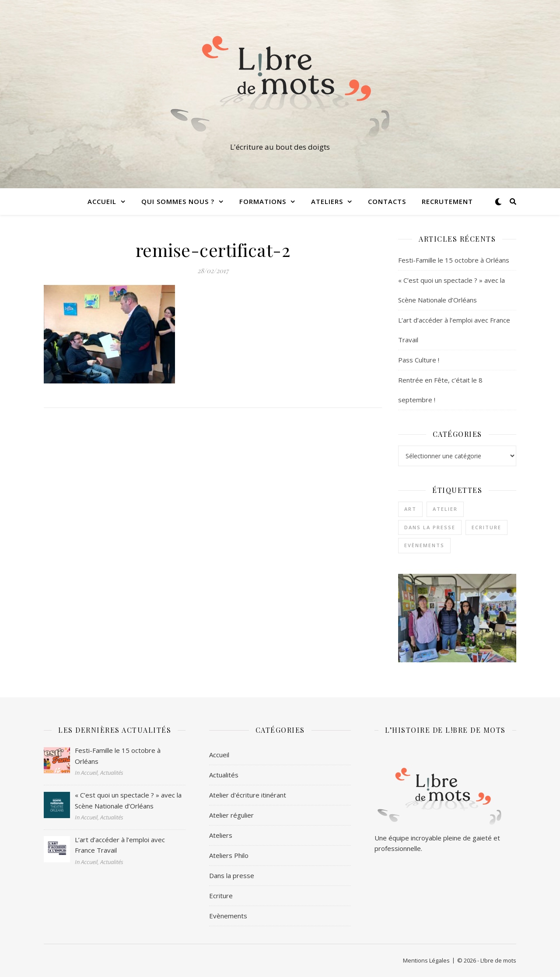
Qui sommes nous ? (178, 201)
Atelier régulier (231, 815)
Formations (263, 201)
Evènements (228, 916)
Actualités (224, 775)
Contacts (387, 201)
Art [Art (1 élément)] (410, 509)
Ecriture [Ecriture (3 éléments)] (486, 527)
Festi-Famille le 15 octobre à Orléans (454, 260)
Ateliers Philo (229, 855)
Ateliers (327, 201)
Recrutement (447, 201)
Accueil (102, 201)
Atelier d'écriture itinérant (248, 795)
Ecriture (221, 896)
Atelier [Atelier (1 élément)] (445, 509)
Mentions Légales (426, 960)
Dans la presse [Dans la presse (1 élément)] (430, 527)
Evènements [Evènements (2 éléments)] (424, 545)
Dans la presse (232, 875)
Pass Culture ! (419, 360)
